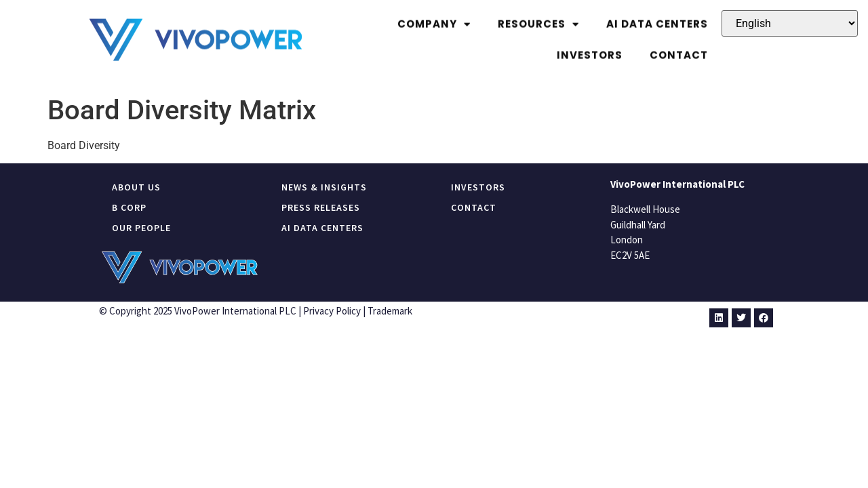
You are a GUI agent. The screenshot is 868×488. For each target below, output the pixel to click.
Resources (538, 17)
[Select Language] (790, 23)
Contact (679, 48)
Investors (590, 48)
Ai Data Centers (657, 17)
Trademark (390, 311)
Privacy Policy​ (332, 311)
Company (434, 17)
